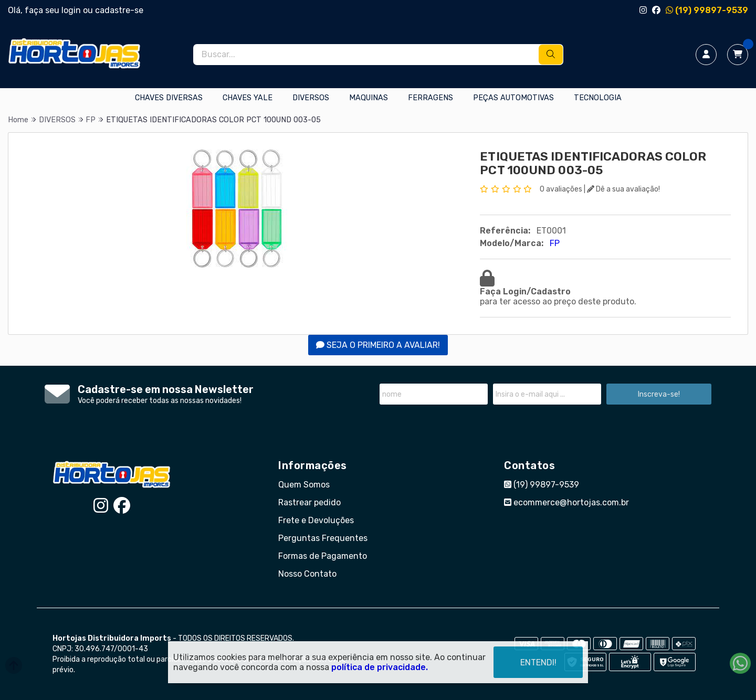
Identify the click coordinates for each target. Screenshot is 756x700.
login (72, 10)
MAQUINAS (369, 98)
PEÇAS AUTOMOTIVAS (513, 98)
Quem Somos (304, 485)
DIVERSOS (311, 98)
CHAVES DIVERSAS (169, 98)
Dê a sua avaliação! (623, 189)
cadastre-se (119, 10)
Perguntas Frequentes (323, 538)
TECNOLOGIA (598, 98)
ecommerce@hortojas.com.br (566, 502)
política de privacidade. (380, 667)
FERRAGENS (430, 98)
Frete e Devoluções (316, 520)
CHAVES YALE (248, 98)
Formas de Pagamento (323, 556)
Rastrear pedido (309, 502)
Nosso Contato (307, 574)
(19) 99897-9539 (707, 10)
